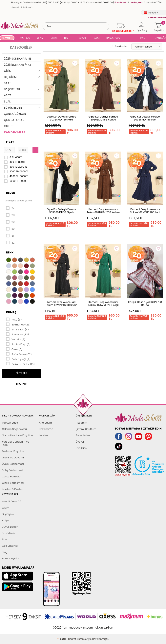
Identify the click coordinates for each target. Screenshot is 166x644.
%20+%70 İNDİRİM (25, 38)
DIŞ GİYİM (67, 38)
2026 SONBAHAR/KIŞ (18, 59)
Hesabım (81, 423)
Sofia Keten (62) (19, 354)
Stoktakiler (119, 46)
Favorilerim (83, 435)
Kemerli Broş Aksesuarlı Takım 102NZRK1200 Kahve (103, 211)
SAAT (97, 38)
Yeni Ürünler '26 (12, 501)
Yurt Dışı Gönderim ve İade (16, 443)
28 (10, 215)
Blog (5, 552)
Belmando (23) (18, 324)
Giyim (6, 508)
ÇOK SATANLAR (14, 120)
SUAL (131, 38)
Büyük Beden (10, 527)
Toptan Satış (10, 423)
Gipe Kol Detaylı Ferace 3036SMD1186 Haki (62, 118)
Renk (10, 252)
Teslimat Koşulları (13, 451)
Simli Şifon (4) (17, 329)
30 (10, 229)
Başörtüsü (8, 533)
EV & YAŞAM (144, 38)
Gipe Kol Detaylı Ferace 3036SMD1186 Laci (145, 118)
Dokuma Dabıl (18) (20, 364)
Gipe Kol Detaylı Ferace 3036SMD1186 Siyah (62, 211)
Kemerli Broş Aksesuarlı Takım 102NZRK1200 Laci (145, 211)
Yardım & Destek (12, 489)
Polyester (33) (18, 334)
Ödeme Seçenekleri (14, 429)
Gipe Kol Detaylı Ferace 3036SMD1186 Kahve (103, 118)
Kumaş (11, 312)
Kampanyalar (11, 558)
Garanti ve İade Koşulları (17, 435)
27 (10, 208)
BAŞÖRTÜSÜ (113, 38)
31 (10, 236)
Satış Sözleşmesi (12, 470)
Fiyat (10, 142)
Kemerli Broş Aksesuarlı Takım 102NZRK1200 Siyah (62, 304)
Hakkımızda (46, 429)
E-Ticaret (71, 626)
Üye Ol (80, 442)
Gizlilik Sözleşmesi (13, 483)
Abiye (5, 520)
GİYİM (40, 38)
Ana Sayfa (45, 423)
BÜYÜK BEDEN (82, 38)
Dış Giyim (8, 514)
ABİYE (54, 38)
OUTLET (9, 126)
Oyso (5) (14, 349)
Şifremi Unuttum (86, 429)
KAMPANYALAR (15, 132)
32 (10, 243)
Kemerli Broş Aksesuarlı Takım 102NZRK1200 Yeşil (103, 304)
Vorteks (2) (16, 339)
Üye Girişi (81, 448)
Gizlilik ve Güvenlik (13, 458)
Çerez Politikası (11, 477)
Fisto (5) (14, 319)
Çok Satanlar (10, 546)
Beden (11, 193)
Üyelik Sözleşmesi (13, 464)
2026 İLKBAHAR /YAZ (18, 65)
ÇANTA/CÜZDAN (15, 114)
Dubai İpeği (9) (18, 359)
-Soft (61, 626)
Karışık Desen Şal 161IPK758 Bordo (145, 304)
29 (10, 222)
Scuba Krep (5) (18, 344)
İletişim (43, 435)
